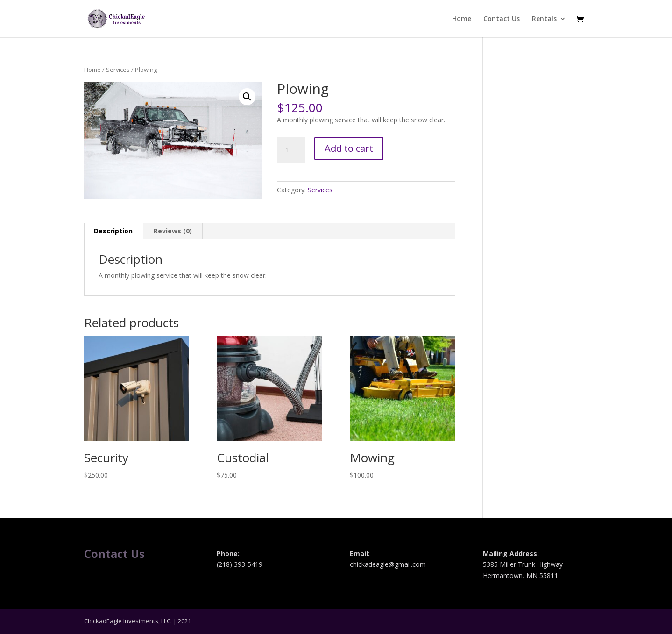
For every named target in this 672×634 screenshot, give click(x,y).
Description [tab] (113, 231)
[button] (247, 97)
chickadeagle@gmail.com (388, 564)
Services (118, 70)
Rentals (544, 19)
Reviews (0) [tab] (173, 231)
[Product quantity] (291, 150)
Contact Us (502, 19)
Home (462, 19)
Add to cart (349, 148)
